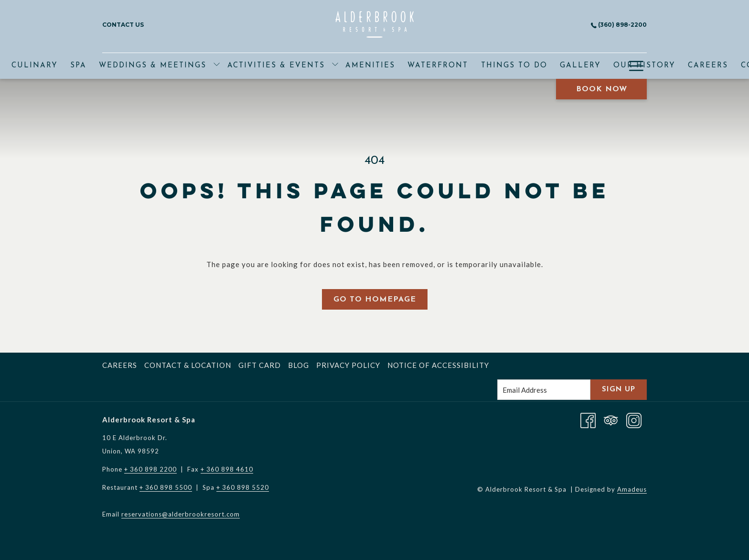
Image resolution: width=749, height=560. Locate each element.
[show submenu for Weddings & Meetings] (217, 66)
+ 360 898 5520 (243, 487)
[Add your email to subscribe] (544, 390)
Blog (299, 365)
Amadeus (632, 489)
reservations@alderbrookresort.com (181, 514)
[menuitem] (35, 66)
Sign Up (619, 390)
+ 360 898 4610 (227, 469)
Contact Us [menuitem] (123, 25)
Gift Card (260, 365)
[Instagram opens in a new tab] (634, 420)
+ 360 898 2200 (150, 469)
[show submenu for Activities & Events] (335, 66)
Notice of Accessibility (438, 365)
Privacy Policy (348, 365)
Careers (120, 365)
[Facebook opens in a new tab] (588, 420)
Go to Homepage (375, 300)
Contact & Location (188, 365)
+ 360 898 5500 (166, 487)
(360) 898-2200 (619, 25)
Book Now (602, 89)
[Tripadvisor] (611, 420)
